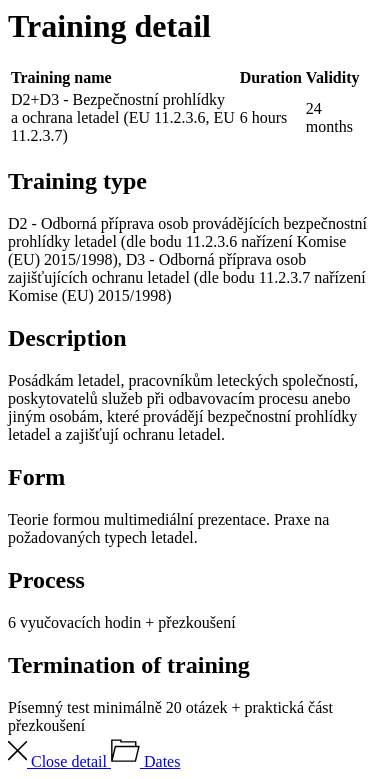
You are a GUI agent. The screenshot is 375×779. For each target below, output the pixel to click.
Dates (145, 761)
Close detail (59, 761)
